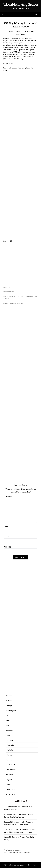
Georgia (9, 706)
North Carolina (11, 765)
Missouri (9, 755)
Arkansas (9, 696)
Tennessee (10, 775)
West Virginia (11, 711)
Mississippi (10, 750)
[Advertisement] (20, 103)
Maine (8, 735)
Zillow (12, 241)
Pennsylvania (11, 770)
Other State (10, 789)
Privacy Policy (11, 794)
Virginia (9, 780)
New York (9, 760)
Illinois (8, 784)
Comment (9, 496)
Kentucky (9, 730)
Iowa (8, 725)
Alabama (9, 701)
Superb (35, 865)
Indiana (9, 720)
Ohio (8, 716)
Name (6, 527)
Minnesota (10, 745)
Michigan (9, 740)
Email (6, 537)
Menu (37, 14)
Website (7, 547)
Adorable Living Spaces (21, 5)
